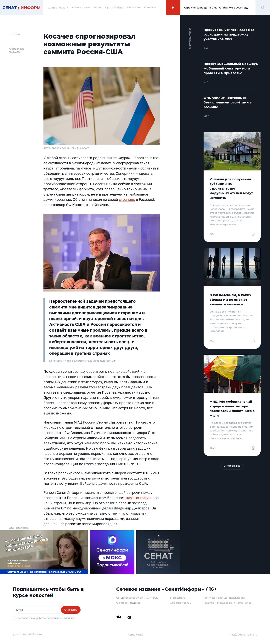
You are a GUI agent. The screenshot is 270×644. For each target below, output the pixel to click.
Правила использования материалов (227, 603)
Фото (98, 7)
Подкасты (133, 7)
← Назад (15, 34)
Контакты (150, 7)
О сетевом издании (129, 603)
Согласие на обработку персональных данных (46, 618)
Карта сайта (136, 635)
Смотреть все (232, 466)
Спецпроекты (81, 7)
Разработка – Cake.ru (243, 635)
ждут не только (138, 498)
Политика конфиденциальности (224, 598)
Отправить (71, 610)
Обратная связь (180, 603)
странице (127, 199)
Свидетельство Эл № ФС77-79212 (137, 598)
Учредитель (178, 598)
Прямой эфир (114, 7)
